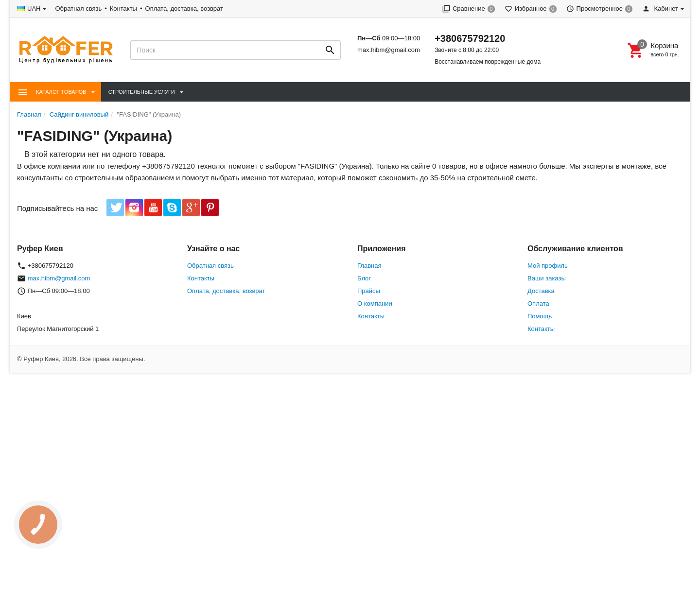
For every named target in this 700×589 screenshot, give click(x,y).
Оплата (538, 303)
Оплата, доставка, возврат (184, 9)
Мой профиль (548, 266)
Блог (364, 278)
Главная (369, 266)
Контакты (123, 9)
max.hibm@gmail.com (389, 50)
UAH (34, 9)
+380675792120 (470, 38)
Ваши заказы (547, 278)
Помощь (540, 316)
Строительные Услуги (142, 92)
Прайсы (369, 291)
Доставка (541, 291)
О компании (375, 303)
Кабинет (660, 9)
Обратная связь (78, 9)
